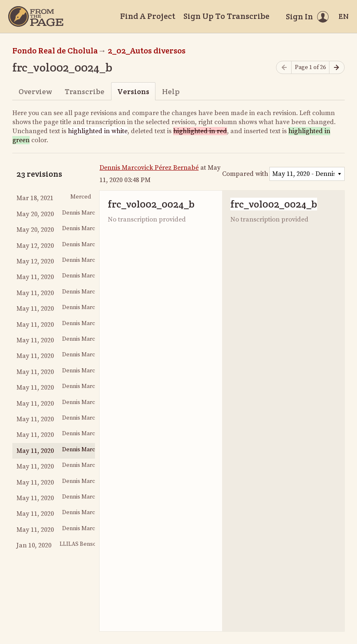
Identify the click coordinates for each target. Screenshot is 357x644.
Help (171, 91)
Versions (133, 91)
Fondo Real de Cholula (55, 51)
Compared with (245, 174)
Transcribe (85, 91)
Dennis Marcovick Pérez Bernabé (149, 168)
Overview (35, 91)
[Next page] (337, 68)
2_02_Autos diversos (147, 51)
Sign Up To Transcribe (226, 16)
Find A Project (148, 16)
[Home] (36, 16)
